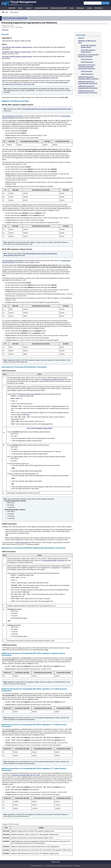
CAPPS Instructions (87, 62)
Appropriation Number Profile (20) (53, 380)
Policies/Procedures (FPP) (59, 8)
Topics (20, 8)
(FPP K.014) (30, 78)
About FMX (12, 8)
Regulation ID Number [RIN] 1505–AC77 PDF (26, 775)
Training (89, 8)
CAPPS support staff (22, 542)
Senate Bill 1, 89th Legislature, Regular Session (17, 52)
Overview (81, 38)
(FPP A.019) (47, 109)
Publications (80, 8)
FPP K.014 (26, 415)
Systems (29, 8)
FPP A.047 (5, 30)
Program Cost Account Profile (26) (30, 394)
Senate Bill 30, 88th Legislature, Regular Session (17, 57)
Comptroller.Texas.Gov (37, 866)
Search (106, 3)
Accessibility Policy (50, 866)
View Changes (19, 27)
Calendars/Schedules (42, 8)
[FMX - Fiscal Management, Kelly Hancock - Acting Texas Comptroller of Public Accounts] (19, 3)
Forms (72, 8)
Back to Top (55, 862)
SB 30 (32, 262)
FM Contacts (99, 8)
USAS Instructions (87, 59)
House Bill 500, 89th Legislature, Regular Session (17, 47)
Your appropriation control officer (12, 116)
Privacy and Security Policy (64, 866)
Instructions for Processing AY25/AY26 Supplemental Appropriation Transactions (87, 67)
